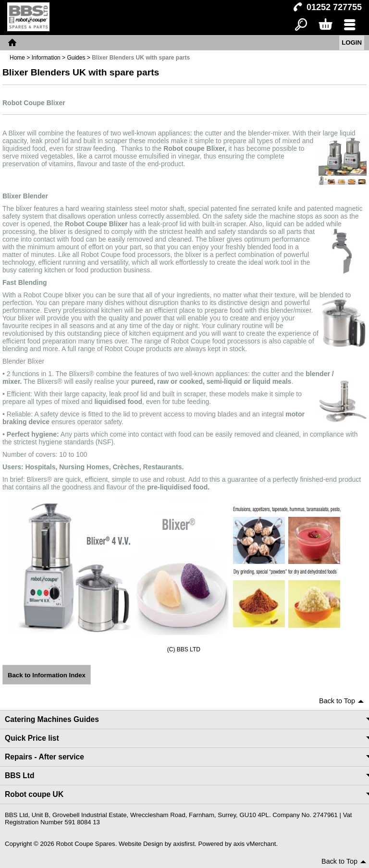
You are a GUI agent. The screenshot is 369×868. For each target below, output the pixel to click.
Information (46, 58)
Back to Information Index (47, 675)
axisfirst (184, 844)
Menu (350, 25)
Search (301, 25)
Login (352, 43)
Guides (76, 58)
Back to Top (337, 701)
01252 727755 (334, 7)
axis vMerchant (255, 844)
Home (12, 43)
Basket (325, 25)
